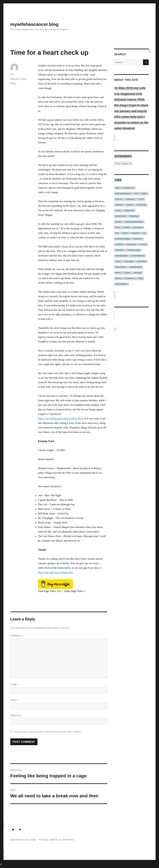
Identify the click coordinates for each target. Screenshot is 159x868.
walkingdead (121, 283)
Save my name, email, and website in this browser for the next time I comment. (48, 732)
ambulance (129, 187)
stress (118, 277)
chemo (130, 204)
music (118, 260)
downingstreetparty (134, 221)
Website (16, 716)
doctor (118, 221)
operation (141, 260)
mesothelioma (138, 254)
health (127, 226)
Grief (118, 226)
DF (12, 74)
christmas (141, 204)
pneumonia (120, 266)
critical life (129, 209)
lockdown (131, 243)
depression (120, 215)
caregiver (130, 198)
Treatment (130, 277)
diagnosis (134, 215)
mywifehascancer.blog (34, 24)
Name (15, 684)
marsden (119, 249)
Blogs (13, 83)
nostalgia (129, 260)
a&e (118, 187)
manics (143, 243)
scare (127, 271)
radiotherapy (135, 266)
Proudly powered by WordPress (57, 840)
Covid (118, 209)
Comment (17, 636)
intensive (138, 237)
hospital (135, 232)
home (125, 232)
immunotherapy (123, 237)
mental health (134, 249)
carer (141, 198)
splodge (138, 271)
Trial (140, 277)
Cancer (119, 198)
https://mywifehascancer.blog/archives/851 (60, 418)
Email (15, 700)
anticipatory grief (123, 192)
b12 (136, 192)
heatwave (138, 226)
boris (144, 192)
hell (117, 232)
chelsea (119, 204)
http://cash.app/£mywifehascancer (55, 572)
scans (118, 271)
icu (144, 232)
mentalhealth (121, 254)
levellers (119, 243)
